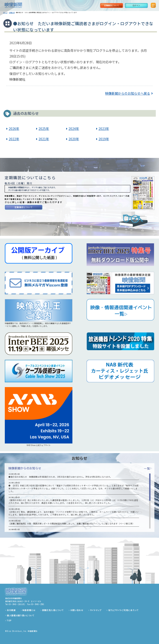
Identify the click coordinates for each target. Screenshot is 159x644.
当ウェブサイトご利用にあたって (123, 610)
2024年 (74, 129)
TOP (9, 621)
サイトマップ (96, 610)
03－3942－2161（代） (17, 604)
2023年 (104, 129)
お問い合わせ (77, 610)
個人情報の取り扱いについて (21, 615)
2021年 (44, 139)
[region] (79, 501)
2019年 (104, 139)
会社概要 (11, 610)
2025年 (44, 129)
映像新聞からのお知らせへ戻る (128, 93)
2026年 (14, 129)
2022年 (14, 139)
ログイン (136, 5)
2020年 (74, 139)
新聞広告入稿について (53, 610)
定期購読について (112, 5)
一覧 (148, 468)
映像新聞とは (29, 610)
